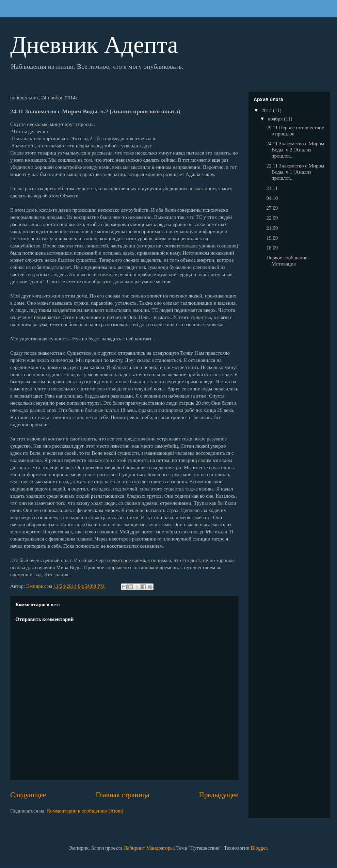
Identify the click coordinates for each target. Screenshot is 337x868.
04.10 (272, 198)
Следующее (28, 795)
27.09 (272, 208)
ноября (276, 119)
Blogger (259, 848)
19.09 (272, 238)
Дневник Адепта (94, 45)
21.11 (272, 188)
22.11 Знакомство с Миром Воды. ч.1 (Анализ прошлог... (295, 172)
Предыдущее (219, 795)
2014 (267, 110)
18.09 (272, 248)
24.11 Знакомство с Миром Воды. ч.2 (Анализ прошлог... (295, 150)
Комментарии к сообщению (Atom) (85, 811)
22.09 (272, 218)
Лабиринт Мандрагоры (149, 848)
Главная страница (122, 795)
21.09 (272, 228)
